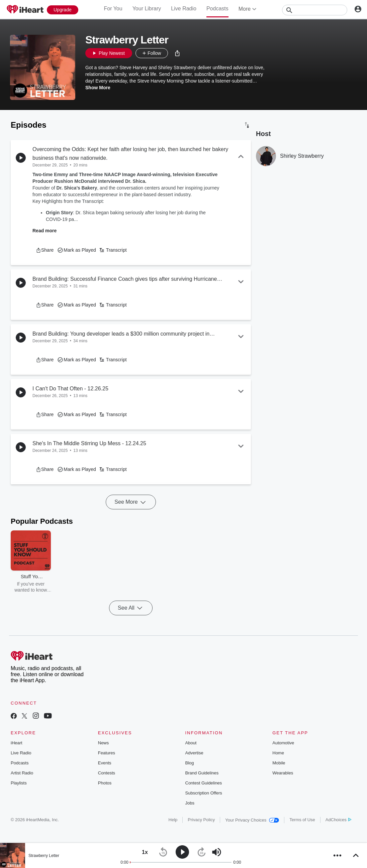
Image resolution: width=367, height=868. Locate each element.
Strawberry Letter (44, 856)
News (104, 743)
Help (173, 820)
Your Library (147, 9)
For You (113, 9)
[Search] (315, 10)
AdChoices (338, 820)
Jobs (190, 803)
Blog (190, 763)
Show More (98, 88)
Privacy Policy (201, 820)
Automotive (283, 743)
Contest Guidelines (204, 783)
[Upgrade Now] (63, 10)
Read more (44, 231)
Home (278, 753)
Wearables (283, 773)
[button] (177, 53)
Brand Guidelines (202, 773)
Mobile (279, 763)
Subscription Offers (204, 793)
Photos (105, 783)
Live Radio (184, 9)
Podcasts (217, 9)
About (191, 743)
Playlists (19, 783)
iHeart (17, 743)
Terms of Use (302, 820)
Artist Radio (22, 773)
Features (107, 753)
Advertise (194, 753)
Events (105, 763)
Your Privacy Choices (252, 820)
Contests (107, 773)
